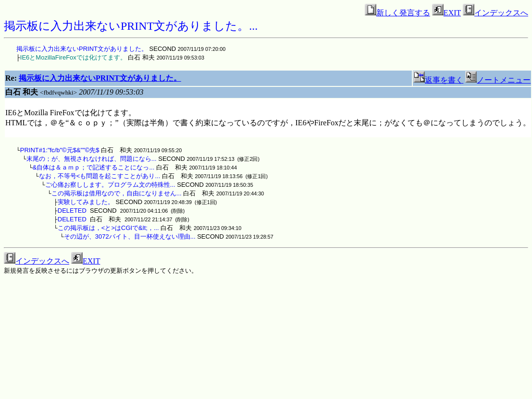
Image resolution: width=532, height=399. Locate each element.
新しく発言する (397, 13)
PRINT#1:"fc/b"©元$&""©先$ (60, 150)
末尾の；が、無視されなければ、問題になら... (92, 159)
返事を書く (438, 80)
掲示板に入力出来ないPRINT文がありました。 (82, 49)
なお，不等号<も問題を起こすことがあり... (99, 176)
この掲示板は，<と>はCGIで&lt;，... (108, 228)
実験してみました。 (86, 202)
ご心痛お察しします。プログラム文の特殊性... (110, 185)
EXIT (446, 13)
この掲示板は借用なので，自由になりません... (117, 193)
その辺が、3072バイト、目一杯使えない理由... (130, 236)
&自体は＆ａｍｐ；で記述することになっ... (94, 167)
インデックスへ (495, 13)
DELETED (72, 211)
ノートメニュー (498, 80)
